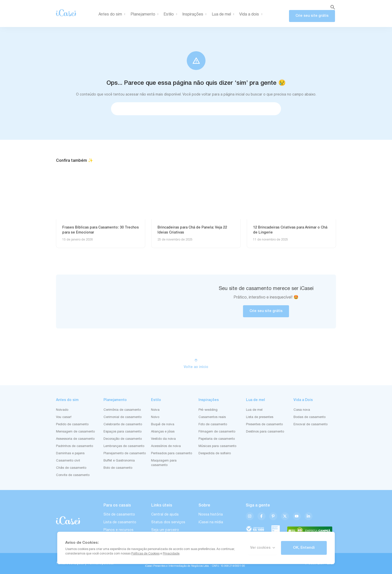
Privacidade (171, 554)
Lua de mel (224, 14)
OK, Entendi (304, 548)
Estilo (171, 14)
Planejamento (145, 14)
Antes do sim (113, 14)
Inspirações (195, 14)
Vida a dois (252, 14)
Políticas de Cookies (145, 554)
